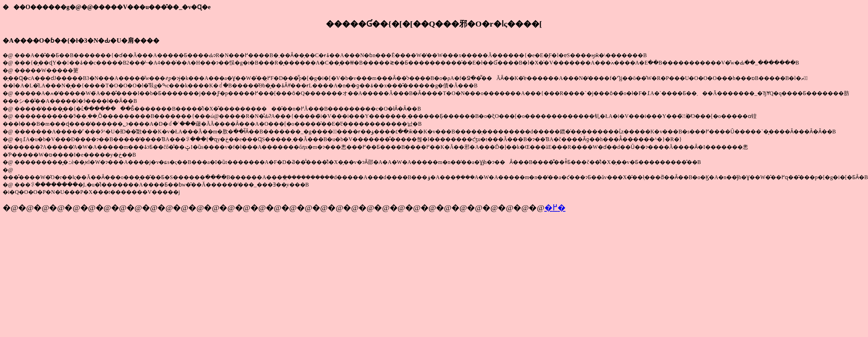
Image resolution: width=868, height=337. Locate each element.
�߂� (555, 208)
